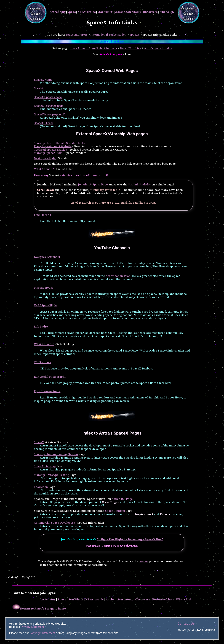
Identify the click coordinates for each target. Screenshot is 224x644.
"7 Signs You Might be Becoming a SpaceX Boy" (130, 540)
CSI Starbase (42, 362)
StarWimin (105, 12)
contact (144, 562)
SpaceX (134, 35)
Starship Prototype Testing (51, 475)
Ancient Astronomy (128, 12)
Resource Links (163, 600)
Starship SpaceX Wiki (48, 153)
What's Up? (167, 12)
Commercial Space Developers (54, 523)
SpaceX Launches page (49, 106)
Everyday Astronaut (47, 257)
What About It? (44, 169)
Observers (150, 12)
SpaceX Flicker (43, 123)
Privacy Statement (32, 627)
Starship (39, 88)
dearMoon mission (118, 276)
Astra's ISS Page (122, 499)
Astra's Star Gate (112, 42)
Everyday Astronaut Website (53, 146)
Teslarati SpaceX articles (50, 150)
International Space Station (108, 35)
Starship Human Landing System (56, 454)
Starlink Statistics (139, 185)
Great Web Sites (131, 48)
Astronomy (58, 12)
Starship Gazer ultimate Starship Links (60, 143)
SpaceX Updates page (48, 97)
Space (72, 12)
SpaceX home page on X (49, 114)
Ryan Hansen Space (47, 391)
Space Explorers (77, 35)
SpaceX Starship (45, 466)
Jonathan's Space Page (93, 185)
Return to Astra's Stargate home (39, 609)
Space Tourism (115, 511)
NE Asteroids (87, 12)
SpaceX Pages (79, 48)
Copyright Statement (42, 633)
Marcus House (44, 288)
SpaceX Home (43, 80)
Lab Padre (41, 327)
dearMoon (41, 487)
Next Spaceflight (45, 158)
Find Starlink (42, 215)
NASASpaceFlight (45, 306)
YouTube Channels (104, 48)
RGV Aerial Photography (50, 377)
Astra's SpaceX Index (158, 48)
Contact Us (186, 624)
